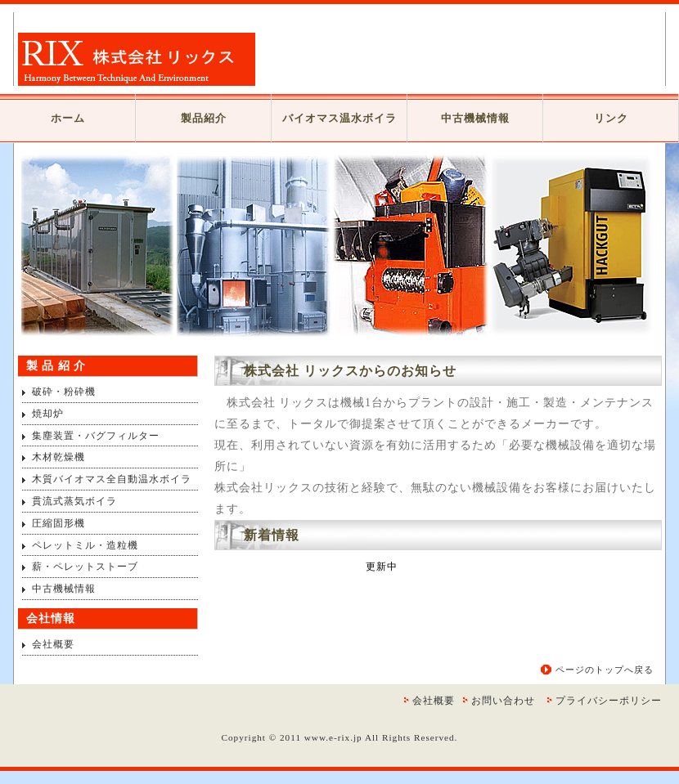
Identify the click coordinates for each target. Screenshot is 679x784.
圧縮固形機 (58, 523)
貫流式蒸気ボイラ (74, 501)
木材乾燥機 (58, 457)
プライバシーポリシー (609, 701)
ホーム (68, 118)
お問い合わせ (503, 701)
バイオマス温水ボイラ (339, 118)
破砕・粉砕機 (64, 392)
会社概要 (53, 644)
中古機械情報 (475, 118)
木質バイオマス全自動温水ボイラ (112, 479)
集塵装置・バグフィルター (96, 436)
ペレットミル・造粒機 (85, 545)
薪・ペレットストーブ (85, 567)
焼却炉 (48, 414)
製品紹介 (204, 118)
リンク (611, 118)
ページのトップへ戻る (605, 670)
